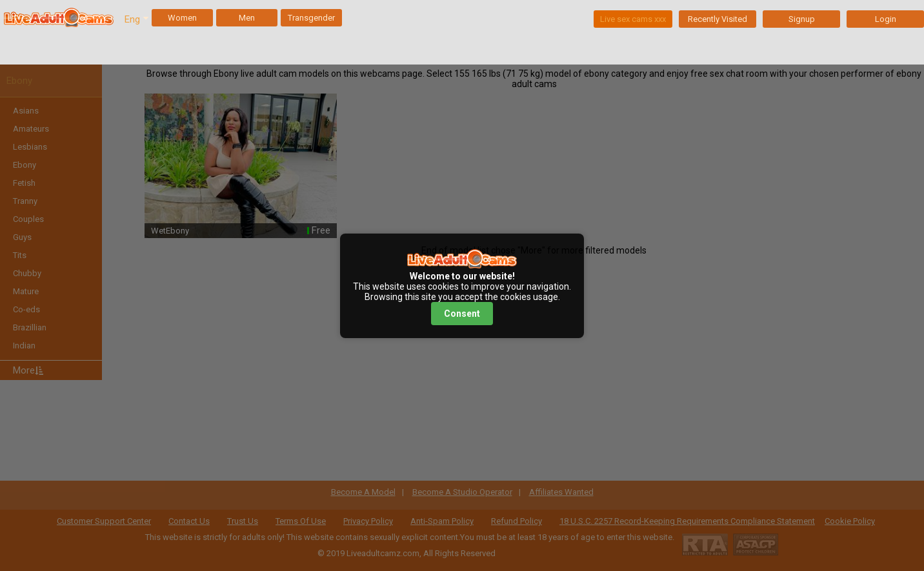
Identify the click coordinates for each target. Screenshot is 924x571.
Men (247, 18)
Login (886, 19)
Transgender (311, 18)
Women (182, 18)
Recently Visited (718, 19)
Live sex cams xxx (633, 19)
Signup (802, 19)
